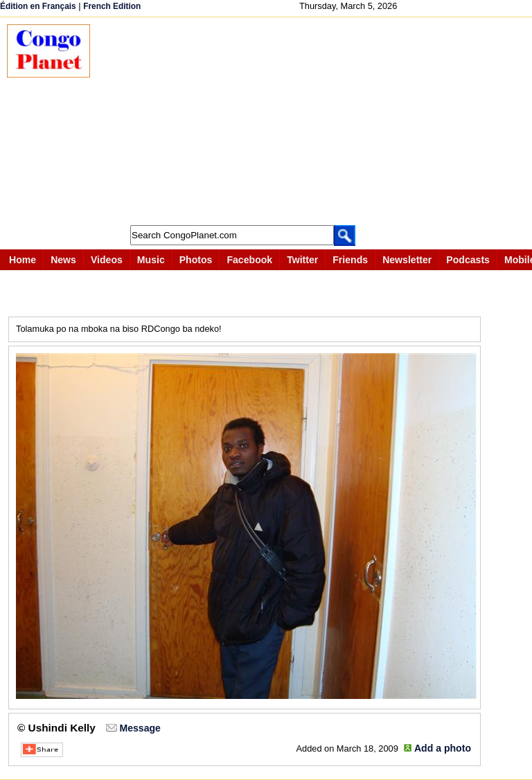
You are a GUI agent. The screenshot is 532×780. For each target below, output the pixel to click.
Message (140, 728)
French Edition (112, 6)
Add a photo (443, 748)
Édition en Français (38, 6)
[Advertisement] (318, 121)
